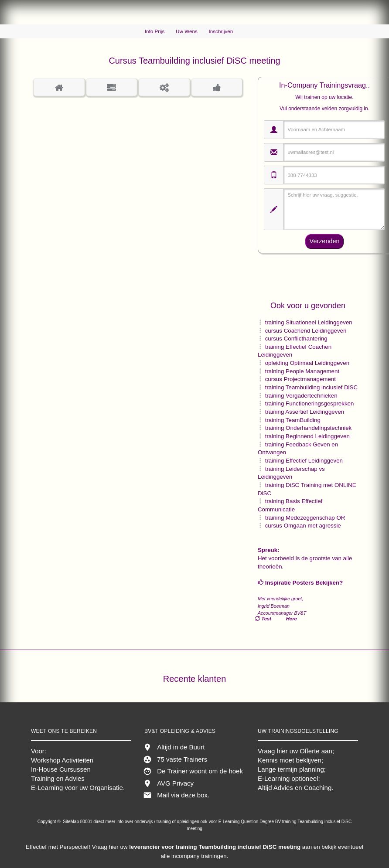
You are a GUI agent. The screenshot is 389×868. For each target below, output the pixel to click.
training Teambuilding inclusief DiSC (311, 387)
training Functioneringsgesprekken (310, 403)
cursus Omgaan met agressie (303, 526)
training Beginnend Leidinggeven (307, 436)
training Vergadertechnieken (301, 396)
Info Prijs (155, 31)
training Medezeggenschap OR (305, 518)
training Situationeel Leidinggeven (309, 322)
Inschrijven (221, 31)
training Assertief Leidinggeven (305, 412)
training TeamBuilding (293, 420)
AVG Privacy (175, 783)
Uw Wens (187, 31)
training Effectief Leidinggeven (304, 461)
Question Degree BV (261, 822)
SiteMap (71, 822)
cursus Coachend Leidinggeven (306, 331)
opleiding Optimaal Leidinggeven (307, 363)
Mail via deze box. (183, 795)
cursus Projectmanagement (300, 379)
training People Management (302, 371)
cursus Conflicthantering (296, 339)
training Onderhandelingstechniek (309, 428)
